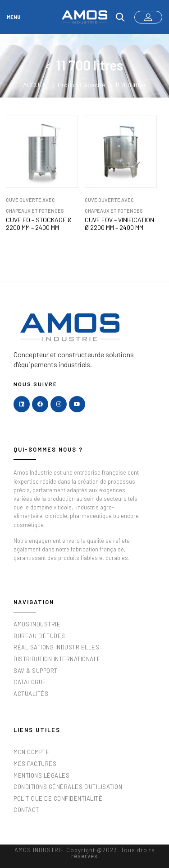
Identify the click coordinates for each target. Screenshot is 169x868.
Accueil (35, 85)
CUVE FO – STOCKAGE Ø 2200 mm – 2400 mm (39, 224)
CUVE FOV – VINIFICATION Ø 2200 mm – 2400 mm (119, 224)
